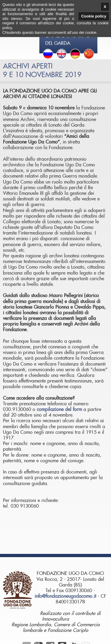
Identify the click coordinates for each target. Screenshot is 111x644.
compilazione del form (59, 409)
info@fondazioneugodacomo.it (65, 596)
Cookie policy (94, 16)
